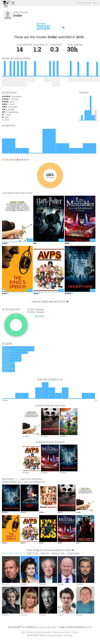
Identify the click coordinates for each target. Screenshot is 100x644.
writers (45, 553)
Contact (75, 632)
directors (33, 553)
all (16, 479)
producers (58, 553)
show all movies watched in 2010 (49, 301)
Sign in (95, 3)
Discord (51, 635)
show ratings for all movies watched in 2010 (49, 550)
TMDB (89, 627)
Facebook (58, 635)
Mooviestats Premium (62, 632)
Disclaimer (68, 635)
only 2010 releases (31, 479)
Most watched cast (13, 553)
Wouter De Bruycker (46, 627)
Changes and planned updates (39, 632)
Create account (83, 3)
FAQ (23, 632)
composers (73, 553)
